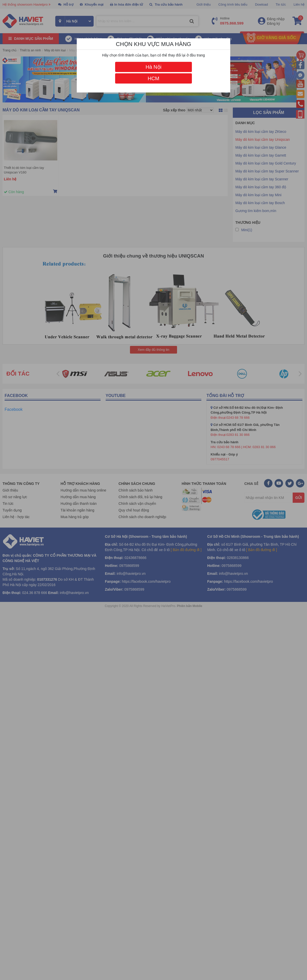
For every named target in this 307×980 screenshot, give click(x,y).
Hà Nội (153, 67)
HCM (153, 78)
